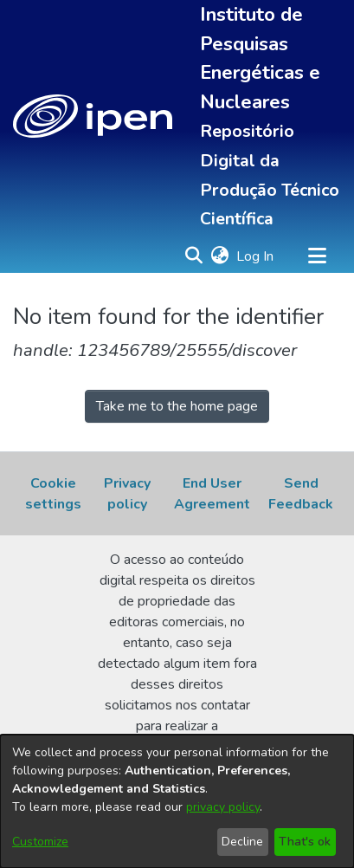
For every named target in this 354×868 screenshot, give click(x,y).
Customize (40, 842)
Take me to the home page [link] (177, 406)
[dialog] (177, 801)
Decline (242, 842)
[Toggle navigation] (317, 256)
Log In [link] (256, 256)
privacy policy (223, 807)
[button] (93, 116)
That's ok (305, 842)
